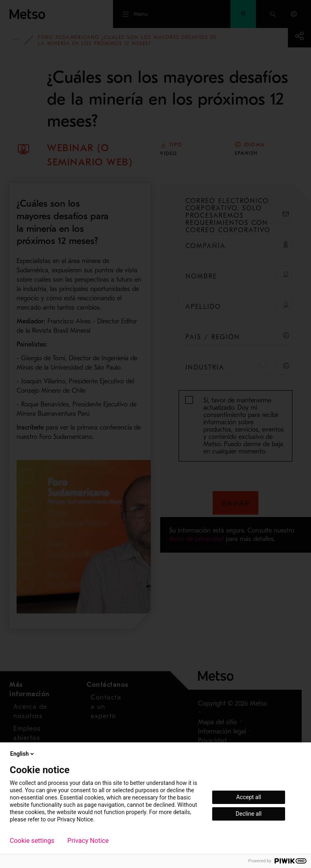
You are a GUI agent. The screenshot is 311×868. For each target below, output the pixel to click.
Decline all (249, 814)
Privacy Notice (88, 841)
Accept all (249, 797)
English (23, 754)
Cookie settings (32, 841)
